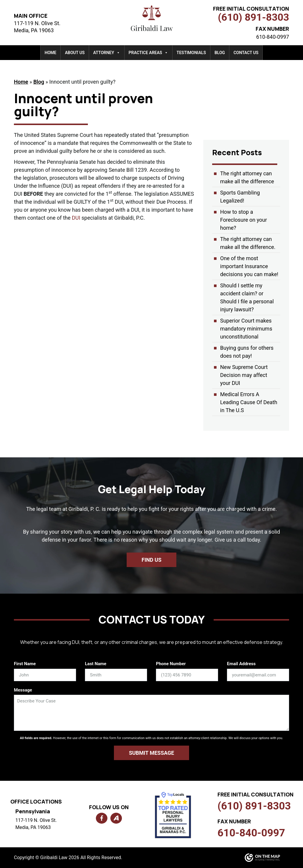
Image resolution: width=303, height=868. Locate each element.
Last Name (96, 664)
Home (51, 53)
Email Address (241, 664)
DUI (76, 218)
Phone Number (171, 664)
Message (23, 690)
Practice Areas (148, 53)
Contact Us (246, 53)
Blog (220, 53)
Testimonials (191, 53)
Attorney (107, 53)
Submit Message (152, 753)
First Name (25, 664)
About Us (75, 53)
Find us (152, 560)
